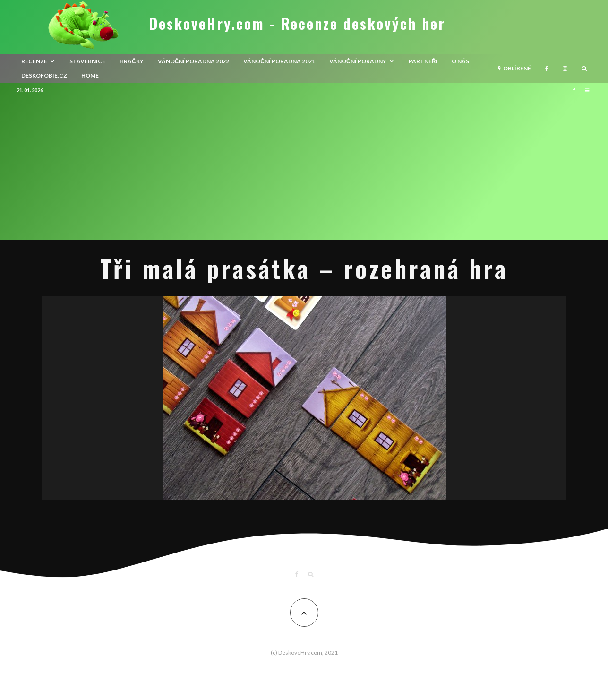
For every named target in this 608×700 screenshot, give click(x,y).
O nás (460, 61)
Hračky (132, 61)
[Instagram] (565, 69)
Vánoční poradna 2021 (279, 61)
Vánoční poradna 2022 (194, 61)
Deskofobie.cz (44, 75)
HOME (90, 75)
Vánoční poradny (358, 61)
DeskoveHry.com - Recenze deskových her (297, 24)
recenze (34, 61)
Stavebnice (87, 61)
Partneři (423, 61)
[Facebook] (547, 69)
